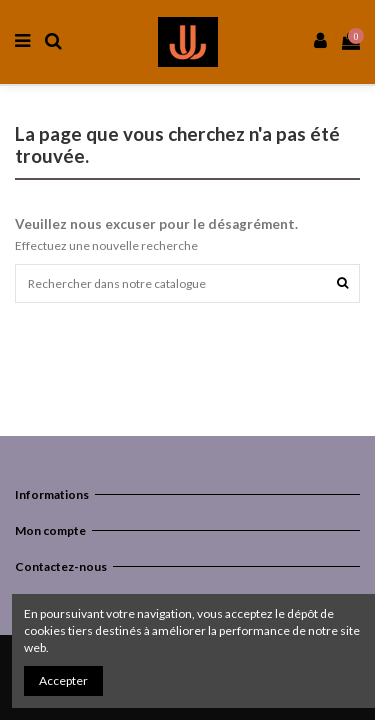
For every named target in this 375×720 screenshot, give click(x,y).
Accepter (63, 680)
